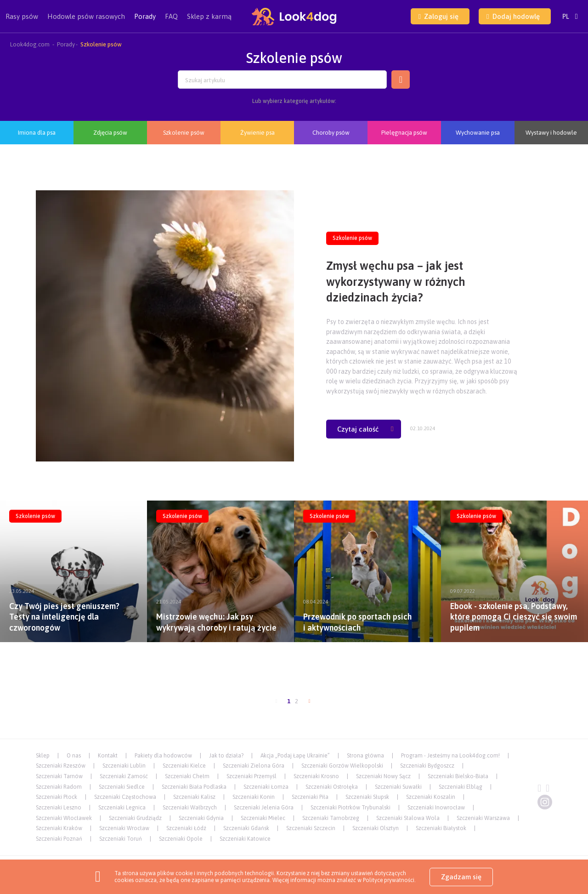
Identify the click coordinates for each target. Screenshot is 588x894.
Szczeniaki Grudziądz (135, 818)
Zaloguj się (438, 16)
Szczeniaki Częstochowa (125, 797)
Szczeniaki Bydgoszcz (427, 766)
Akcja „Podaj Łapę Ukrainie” (295, 756)
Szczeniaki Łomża (266, 787)
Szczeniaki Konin (254, 797)
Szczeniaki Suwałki (398, 787)
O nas (74, 756)
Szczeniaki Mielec (263, 818)
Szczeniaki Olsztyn (376, 828)
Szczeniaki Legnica (122, 808)
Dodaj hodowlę (513, 16)
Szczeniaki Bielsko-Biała (458, 776)
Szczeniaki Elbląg (461, 787)
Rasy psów (22, 23)
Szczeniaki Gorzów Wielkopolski (342, 766)
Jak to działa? (226, 756)
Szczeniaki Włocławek (64, 818)
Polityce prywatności (389, 880)
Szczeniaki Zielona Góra (254, 766)
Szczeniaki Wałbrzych (190, 808)
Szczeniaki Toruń (121, 839)
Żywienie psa (257, 133)
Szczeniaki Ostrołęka (332, 787)
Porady (145, 16)
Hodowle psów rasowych (86, 23)
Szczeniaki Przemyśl (252, 776)
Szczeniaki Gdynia (201, 818)
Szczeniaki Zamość (124, 776)
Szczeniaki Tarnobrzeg (331, 818)
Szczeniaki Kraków (59, 828)
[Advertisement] (294, 671)
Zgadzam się (461, 877)
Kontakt (108, 756)
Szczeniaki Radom (59, 787)
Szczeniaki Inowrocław (436, 808)
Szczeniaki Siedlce (122, 787)
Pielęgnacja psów (404, 133)
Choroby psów (331, 133)
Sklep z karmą (209, 16)
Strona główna (365, 756)
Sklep (43, 756)
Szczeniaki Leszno (59, 808)
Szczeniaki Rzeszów (61, 766)
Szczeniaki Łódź (186, 828)
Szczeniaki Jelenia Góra (264, 808)
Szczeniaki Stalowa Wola (408, 818)
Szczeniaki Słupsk (367, 797)
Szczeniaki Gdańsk (246, 828)
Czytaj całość (365, 429)
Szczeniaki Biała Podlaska (194, 787)
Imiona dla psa (37, 133)
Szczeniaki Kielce (184, 766)
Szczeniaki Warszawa (483, 818)
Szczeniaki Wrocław (124, 828)
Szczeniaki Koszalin (431, 797)
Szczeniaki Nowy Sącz (383, 776)
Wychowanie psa (478, 133)
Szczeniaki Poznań (59, 839)
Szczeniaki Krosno (316, 776)
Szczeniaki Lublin (124, 766)
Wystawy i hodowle (551, 133)
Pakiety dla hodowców (163, 756)
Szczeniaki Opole (181, 839)
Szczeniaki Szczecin (311, 828)
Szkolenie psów (184, 133)
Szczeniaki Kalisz (194, 797)
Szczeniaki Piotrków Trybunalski (351, 808)
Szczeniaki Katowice (245, 839)
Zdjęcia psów (110, 133)
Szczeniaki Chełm (187, 776)
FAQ (171, 16)
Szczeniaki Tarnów (59, 776)
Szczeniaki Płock (57, 797)
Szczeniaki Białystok (441, 828)
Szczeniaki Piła (310, 797)
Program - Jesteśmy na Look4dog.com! (450, 756)
